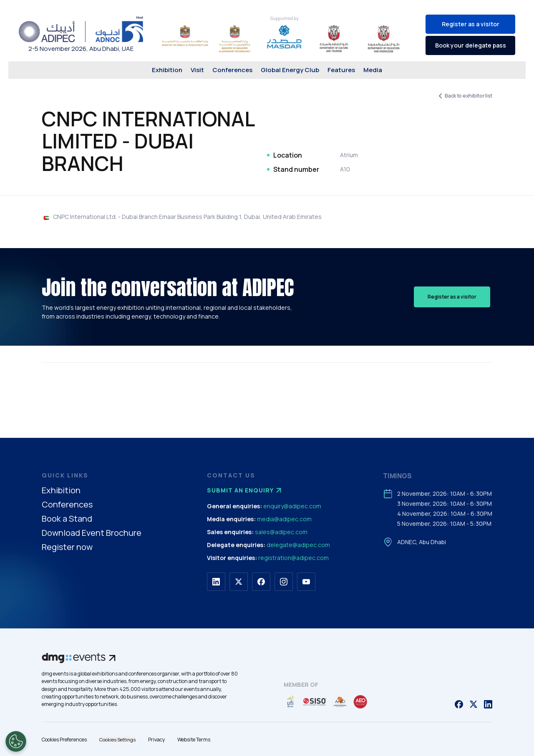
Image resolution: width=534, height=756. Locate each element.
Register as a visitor (471, 24)
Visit (197, 70)
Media (373, 70)
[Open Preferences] (16, 741)
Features (341, 70)
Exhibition (167, 70)
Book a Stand (67, 519)
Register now (67, 547)
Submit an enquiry (245, 490)
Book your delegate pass (471, 45)
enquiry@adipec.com (292, 506)
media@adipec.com (284, 519)
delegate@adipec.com (298, 545)
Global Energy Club (290, 70)
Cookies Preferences (64, 740)
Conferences (232, 70)
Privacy (156, 740)
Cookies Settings (117, 740)
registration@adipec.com (293, 558)
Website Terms (194, 740)
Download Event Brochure (92, 533)
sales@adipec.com (281, 532)
